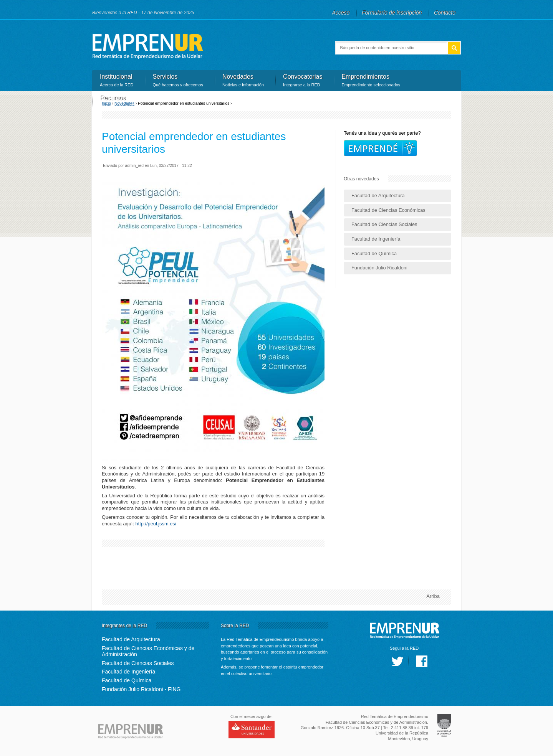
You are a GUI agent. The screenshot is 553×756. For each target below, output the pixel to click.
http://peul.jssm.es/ (156, 524)
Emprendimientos (371, 81)
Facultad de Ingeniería (376, 239)
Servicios (178, 81)
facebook (422, 661)
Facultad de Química (374, 253)
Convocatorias (303, 81)
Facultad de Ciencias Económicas (388, 210)
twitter (397, 661)
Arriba (433, 596)
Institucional (117, 81)
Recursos (119, 102)
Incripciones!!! (380, 148)
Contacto (445, 13)
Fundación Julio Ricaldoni (379, 268)
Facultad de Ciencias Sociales (384, 224)
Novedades (243, 81)
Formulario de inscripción (392, 13)
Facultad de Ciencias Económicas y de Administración (148, 651)
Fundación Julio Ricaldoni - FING (141, 689)
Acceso (341, 13)
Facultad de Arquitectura (378, 196)
